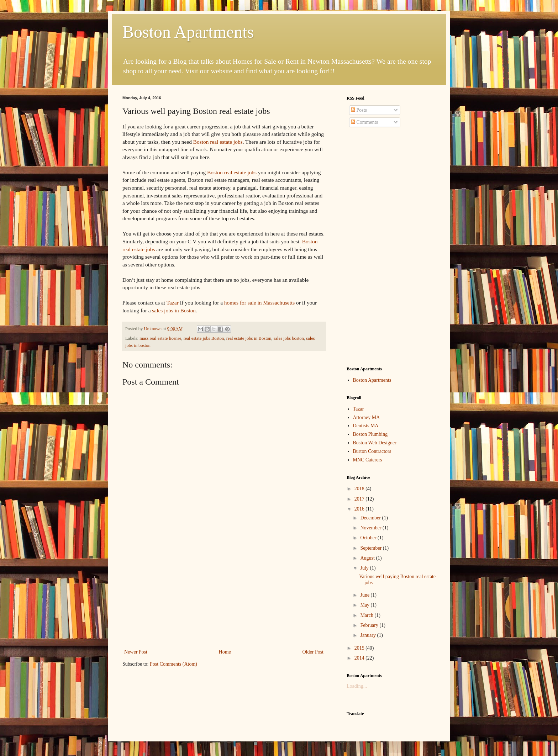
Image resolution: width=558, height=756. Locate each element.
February (370, 625)
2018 (360, 489)
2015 (360, 648)
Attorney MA (367, 417)
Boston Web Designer (375, 443)
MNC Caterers (368, 460)
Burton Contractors (372, 451)
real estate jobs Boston (204, 338)
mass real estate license (160, 338)
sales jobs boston (289, 338)
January (369, 635)
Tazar (173, 303)
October (369, 538)
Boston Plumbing (370, 434)
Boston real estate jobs (218, 142)
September (371, 548)
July (365, 568)
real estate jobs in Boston (249, 338)
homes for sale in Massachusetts (259, 303)
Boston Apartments (188, 32)
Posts (359, 110)
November (371, 528)
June (365, 595)
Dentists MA (366, 426)
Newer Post (136, 652)
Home (225, 652)
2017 (360, 499)
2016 (360, 509)
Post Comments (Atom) (173, 664)
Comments (364, 122)
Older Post (313, 652)
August (368, 558)
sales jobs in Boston (174, 310)
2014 (360, 658)
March (367, 615)
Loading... (357, 686)
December (371, 518)
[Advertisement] (224, 594)
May (365, 605)
